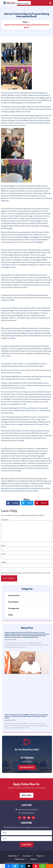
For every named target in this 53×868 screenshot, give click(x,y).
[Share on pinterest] (41, 503)
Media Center (21, 859)
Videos (11, 615)
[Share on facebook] (13, 503)
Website (3, 562)
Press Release (13, 602)
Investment (28, 856)
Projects (34, 859)
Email (3, 554)
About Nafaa (14, 856)
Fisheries (41, 856)
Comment (5, 520)
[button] (50, 3)
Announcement (14, 595)
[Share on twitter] (27, 503)
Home (25, 22)
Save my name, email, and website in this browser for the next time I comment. (26, 573)
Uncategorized (14, 608)
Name (3, 546)
